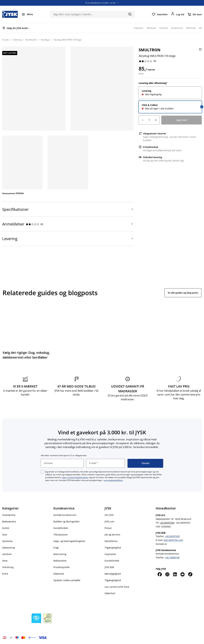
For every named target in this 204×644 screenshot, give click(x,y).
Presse (108, 528)
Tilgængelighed (113, 548)
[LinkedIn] (175, 574)
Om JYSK (109, 515)
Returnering (60, 554)
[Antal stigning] (156, 120)
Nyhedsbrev (111, 541)
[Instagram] (167, 574)
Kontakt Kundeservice (167, 554)
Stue (5, 535)
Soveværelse (9, 515)
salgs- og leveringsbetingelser (75, 477)
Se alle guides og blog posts (183, 293)
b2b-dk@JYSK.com (173, 540)
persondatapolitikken (113, 480)
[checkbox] (42, 472)
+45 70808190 (172, 557)
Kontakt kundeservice (65, 515)
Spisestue (7, 541)
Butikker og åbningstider (67, 521)
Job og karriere (112, 535)
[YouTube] (182, 574)
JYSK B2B (109, 567)
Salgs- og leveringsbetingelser (69, 541)
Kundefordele (61, 528)
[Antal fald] (143, 120)
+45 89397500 (167, 523)
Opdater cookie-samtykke (67, 580)
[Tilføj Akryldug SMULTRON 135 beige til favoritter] (200, 52)
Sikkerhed (59, 574)
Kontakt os (161, 544)
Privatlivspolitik (61, 567)
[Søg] (130, 14)
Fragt (56, 548)
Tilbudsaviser (61, 535)
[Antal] (149, 120)
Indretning (8, 567)
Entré (5, 574)
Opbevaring (9, 548)
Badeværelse (9, 521)
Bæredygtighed (113, 574)
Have (5, 561)
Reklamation (60, 561)
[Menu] (27, 14)
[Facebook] (160, 574)
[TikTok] (190, 574)
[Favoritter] (160, 14)
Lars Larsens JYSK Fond (117, 587)
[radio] (170, 93)
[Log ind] (178, 14)
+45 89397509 (172, 536)
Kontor (6, 528)
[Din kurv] (195, 14)
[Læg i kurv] (182, 120)
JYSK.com (109, 521)
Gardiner (7, 554)
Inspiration (110, 554)
